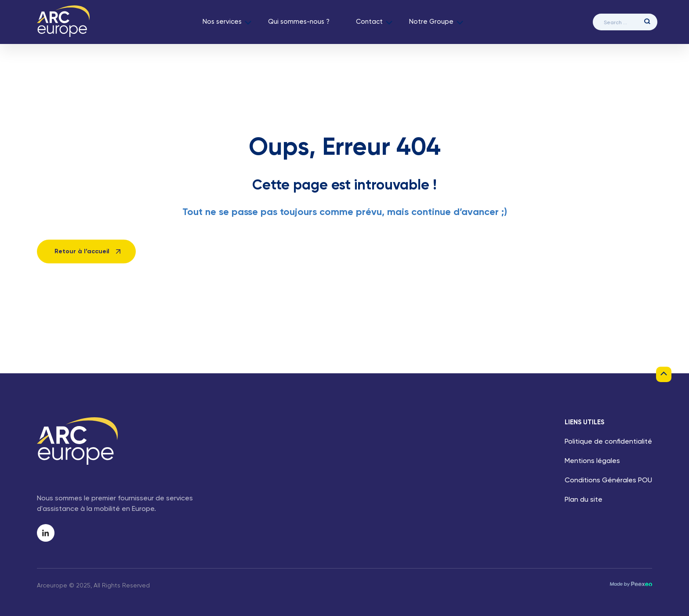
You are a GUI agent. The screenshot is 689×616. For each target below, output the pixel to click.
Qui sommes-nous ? (299, 22)
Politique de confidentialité (608, 442)
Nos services (222, 22)
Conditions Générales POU (608, 481)
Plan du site (584, 500)
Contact (369, 22)
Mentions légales (592, 461)
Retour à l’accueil (82, 252)
